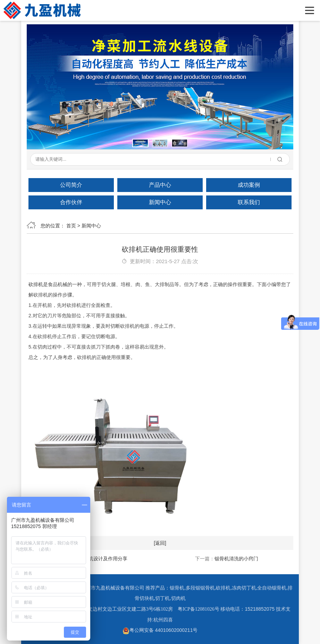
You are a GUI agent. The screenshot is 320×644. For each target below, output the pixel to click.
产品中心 (160, 185)
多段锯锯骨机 (200, 588)
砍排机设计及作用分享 (103, 559)
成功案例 (249, 185)
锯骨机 (177, 588)
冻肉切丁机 (244, 588)
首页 (71, 226)
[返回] (160, 543)
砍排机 (36, 284)
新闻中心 (160, 202)
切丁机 (162, 598)
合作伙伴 (71, 202)
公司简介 (71, 185)
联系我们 (249, 202)
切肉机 (178, 598)
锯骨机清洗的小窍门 (236, 559)
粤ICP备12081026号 (199, 609)
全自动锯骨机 (272, 588)
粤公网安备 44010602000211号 (160, 630)
